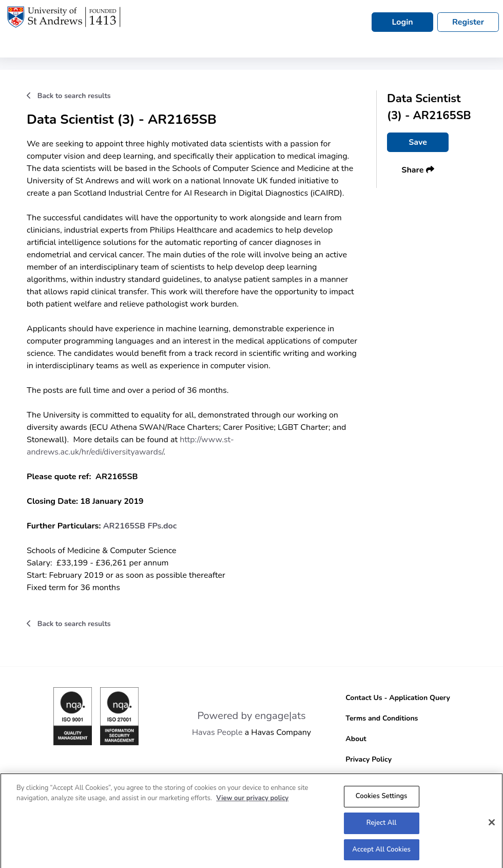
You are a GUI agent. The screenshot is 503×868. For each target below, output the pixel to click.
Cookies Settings (382, 798)
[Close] (492, 825)
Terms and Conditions (382, 718)
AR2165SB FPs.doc (140, 526)
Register (468, 22)
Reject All (382, 825)
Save (418, 142)
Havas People (217, 732)
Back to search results (69, 96)
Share (418, 170)
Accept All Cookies (381, 852)
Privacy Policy (369, 759)
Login (402, 22)
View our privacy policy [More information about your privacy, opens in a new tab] (252, 800)
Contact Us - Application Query (398, 698)
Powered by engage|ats (251, 716)
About (356, 739)
